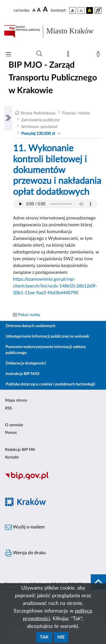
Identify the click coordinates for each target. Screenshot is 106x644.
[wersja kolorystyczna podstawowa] (73, 10)
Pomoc (11, 433)
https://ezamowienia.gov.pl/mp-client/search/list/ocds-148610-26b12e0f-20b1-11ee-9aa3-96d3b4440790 (55, 286)
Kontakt (12, 457)
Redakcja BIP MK (20, 450)
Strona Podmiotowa (38, 113)
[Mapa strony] (69, 55)
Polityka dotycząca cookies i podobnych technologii (50, 384)
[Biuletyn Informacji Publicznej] (53, 479)
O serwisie (14, 425)
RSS (9, 408)
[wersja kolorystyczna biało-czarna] (81, 10)
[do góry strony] (98, 582)
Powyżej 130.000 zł (38, 134)
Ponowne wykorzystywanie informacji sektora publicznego (46, 350)
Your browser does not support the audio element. (55, 204)
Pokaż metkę (29, 315)
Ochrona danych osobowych (31, 326)
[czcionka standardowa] (34, 10)
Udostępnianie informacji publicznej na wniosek (47, 336)
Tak (44, 637)
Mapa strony (16, 400)
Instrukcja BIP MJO (22, 374)
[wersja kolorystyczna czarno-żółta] (90, 10)
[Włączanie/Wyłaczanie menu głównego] (8, 55)
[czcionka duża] (46, 10)
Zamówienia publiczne (40, 120)
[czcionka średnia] (39, 10)
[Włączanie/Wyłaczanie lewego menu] (8, 118)
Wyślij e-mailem (25, 527)
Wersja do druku (25, 553)
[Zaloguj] (99, 55)
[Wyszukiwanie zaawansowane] (39, 54)
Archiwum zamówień (39, 127)
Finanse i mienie (76, 113)
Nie (61, 637)
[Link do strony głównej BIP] (53, 31)
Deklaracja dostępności (26, 363)
